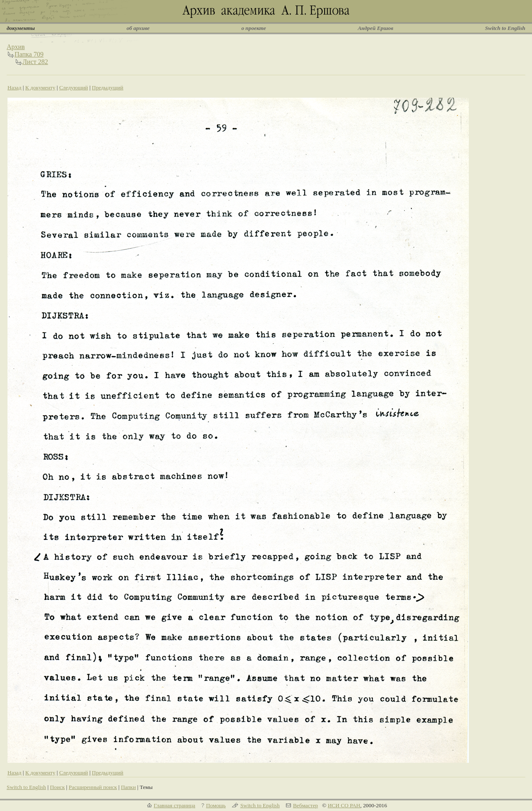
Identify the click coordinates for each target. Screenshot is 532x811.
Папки (128, 787)
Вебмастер (305, 805)
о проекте (254, 28)
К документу (40, 88)
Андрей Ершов (376, 28)
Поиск (57, 787)
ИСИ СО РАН (344, 805)
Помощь (216, 805)
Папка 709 (29, 54)
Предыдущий (108, 88)
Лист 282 (35, 62)
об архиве (138, 28)
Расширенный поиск (93, 787)
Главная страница (175, 805)
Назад (15, 88)
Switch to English (505, 28)
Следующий (73, 88)
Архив (16, 47)
